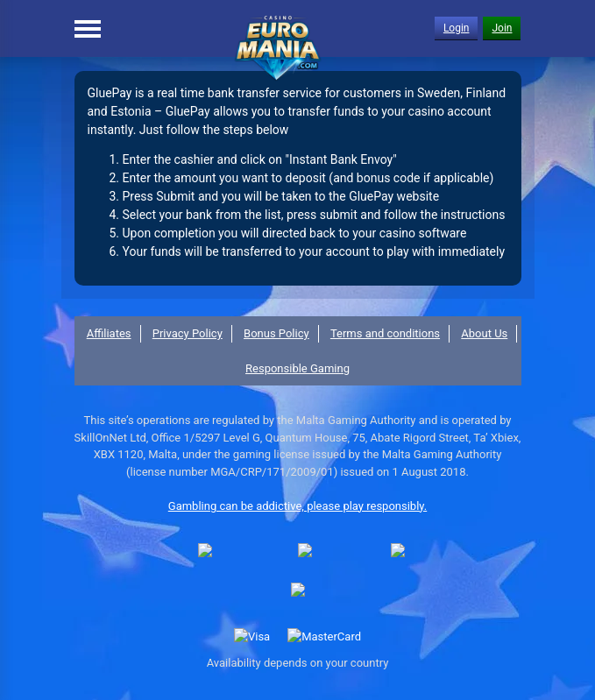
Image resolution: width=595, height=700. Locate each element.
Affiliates (109, 333)
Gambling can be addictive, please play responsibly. (297, 506)
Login (457, 28)
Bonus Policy (276, 333)
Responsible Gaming (297, 368)
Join (502, 28)
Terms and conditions (385, 333)
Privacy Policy (188, 333)
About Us (484, 333)
